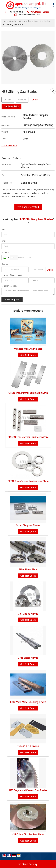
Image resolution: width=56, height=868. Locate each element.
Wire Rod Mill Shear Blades (28, 349)
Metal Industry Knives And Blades (35, 21)
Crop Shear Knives (28, 658)
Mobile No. (6, 252)
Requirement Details (10, 286)
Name (4, 229)
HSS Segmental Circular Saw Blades (28, 790)
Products (14, 21)
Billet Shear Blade (28, 570)
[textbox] (22, 100)
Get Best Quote (28, 355)
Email (4, 241)
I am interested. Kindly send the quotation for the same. (28, 292)
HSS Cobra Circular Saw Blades (28, 834)
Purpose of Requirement (12, 275)
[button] (40, 12)
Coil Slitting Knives (28, 614)
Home (6, 21)
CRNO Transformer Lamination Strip (28, 393)
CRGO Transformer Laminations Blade (28, 481)
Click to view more (9, 145)
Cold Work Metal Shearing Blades (28, 702)
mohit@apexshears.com (29, 14)
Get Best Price (11, 107)
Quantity (5, 264)
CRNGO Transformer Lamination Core (28, 437)
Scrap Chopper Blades (28, 525)
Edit (35, 100)
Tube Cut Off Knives (28, 746)
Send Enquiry (28, 864)
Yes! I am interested (28, 207)
